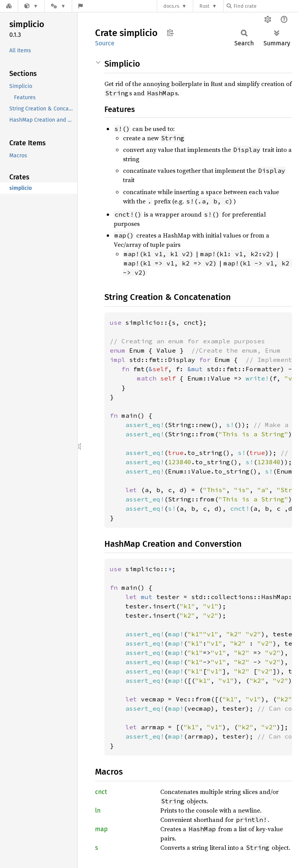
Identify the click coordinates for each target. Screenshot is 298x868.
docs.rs (171, 6)
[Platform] (58, 6)
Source (105, 43)
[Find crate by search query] (265, 6)
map (101, 829)
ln (98, 810)
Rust (204, 6)
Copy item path (170, 33)
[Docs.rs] (9, 6)
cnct (101, 792)
